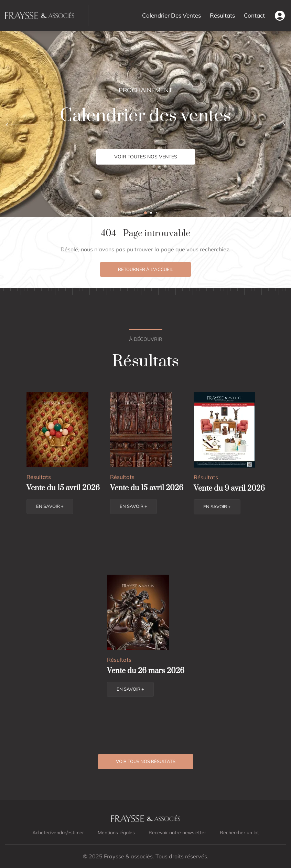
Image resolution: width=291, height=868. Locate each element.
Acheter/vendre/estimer (58, 833)
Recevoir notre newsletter (177, 833)
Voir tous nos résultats (146, 761)
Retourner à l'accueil (145, 269)
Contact (254, 15)
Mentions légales (116, 833)
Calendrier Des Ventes (171, 15)
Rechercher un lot (239, 833)
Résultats (222, 15)
